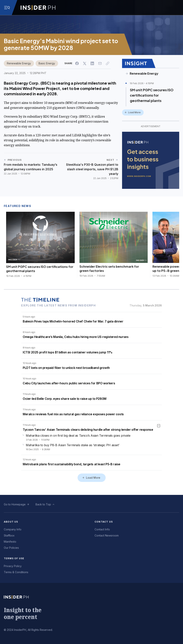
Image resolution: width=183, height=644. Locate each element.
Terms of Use (14, 558)
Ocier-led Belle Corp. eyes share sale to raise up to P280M (65, 399)
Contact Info (102, 529)
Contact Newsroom (107, 535)
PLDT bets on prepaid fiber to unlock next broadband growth (66, 368)
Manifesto (10, 542)
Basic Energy (47, 63)
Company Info (13, 529)
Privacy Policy (13, 566)
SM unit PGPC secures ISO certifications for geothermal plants (152, 95)
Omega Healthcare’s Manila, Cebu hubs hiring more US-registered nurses (76, 337)
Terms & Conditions (16, 572)
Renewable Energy (19, 63)
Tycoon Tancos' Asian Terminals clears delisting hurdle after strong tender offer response (88, 430)
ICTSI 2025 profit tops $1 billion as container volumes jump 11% (68, 352)
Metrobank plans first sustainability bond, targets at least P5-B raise (72, 464)
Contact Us (104, 522)
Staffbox (9, 535)
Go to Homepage (15, 504)
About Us (11, 522)
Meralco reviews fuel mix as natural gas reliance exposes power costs (73, 414)
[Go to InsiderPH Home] (38, 8)
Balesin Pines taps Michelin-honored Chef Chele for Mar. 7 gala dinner (73, 321)
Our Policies (11, 548)
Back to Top (43, 504)
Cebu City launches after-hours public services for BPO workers (69, 383)
